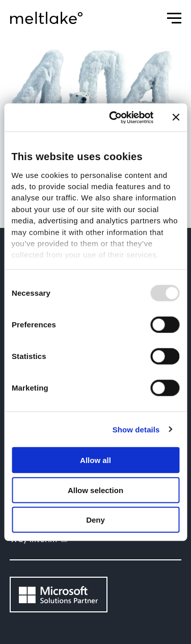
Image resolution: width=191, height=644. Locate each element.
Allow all (95, 460)
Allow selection (95, 490)
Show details (136, 429)
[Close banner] (176, 117)
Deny (95, 520)
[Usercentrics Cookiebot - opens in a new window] (114, 117)
